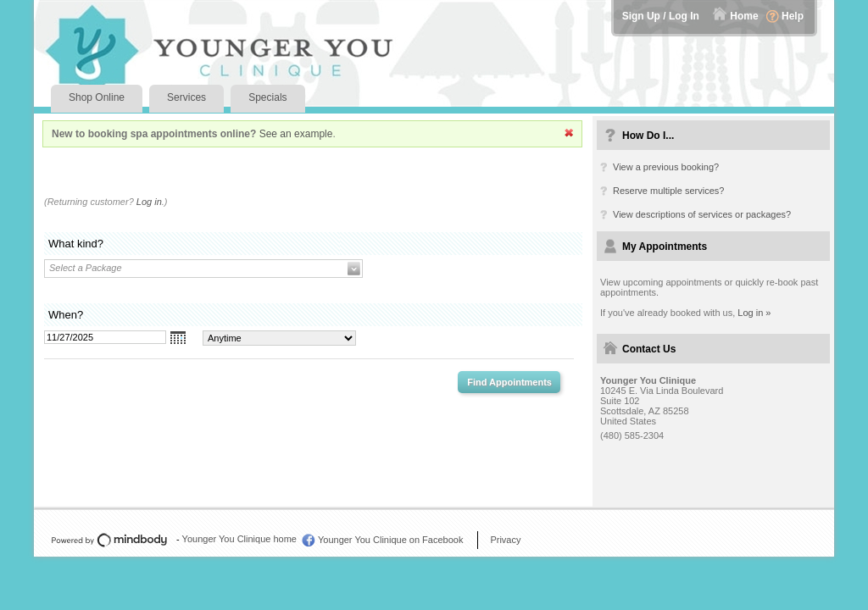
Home (744, 16)
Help (793, 16)
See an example (296, 134)
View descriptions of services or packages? (702, 214)
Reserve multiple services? (668, 191)
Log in (149, 202)
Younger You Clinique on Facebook (390, 540)
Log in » (754, 313)
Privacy (505, 540)
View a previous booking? (666, 167)
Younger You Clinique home (239, 539)
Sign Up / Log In (661, 16)
